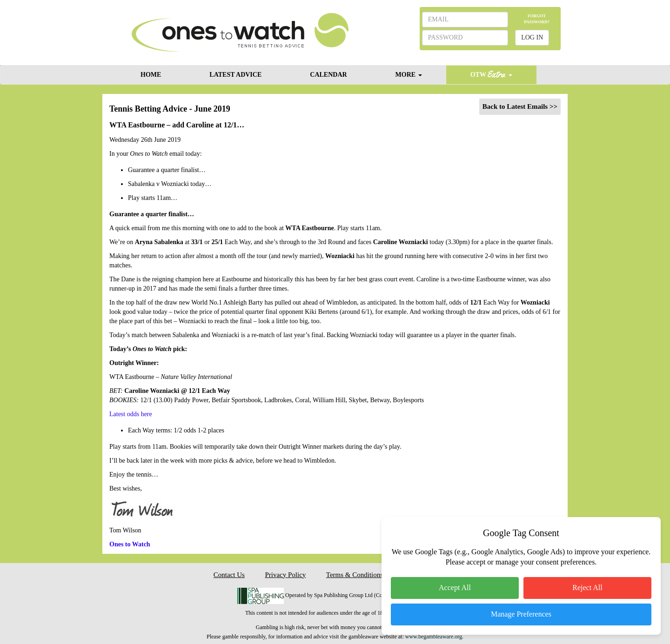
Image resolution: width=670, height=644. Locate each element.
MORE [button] (409, 75)
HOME (151, 75)
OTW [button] (491, 74)
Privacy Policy (285, 575)
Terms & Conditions (355, 575)
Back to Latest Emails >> (520, 106)
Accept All (455, 588)
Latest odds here (131, 414)
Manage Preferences (521, 614)
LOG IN (532, 37)
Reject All (587, 588)
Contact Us (229, 575)
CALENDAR (328, 75)
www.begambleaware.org (434, 637)
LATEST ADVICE (235, 75)
